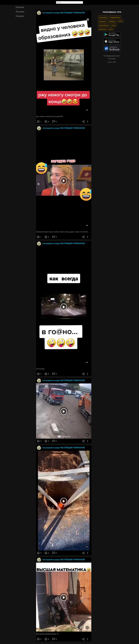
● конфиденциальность (112, 56)
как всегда (40, 369)
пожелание (103, 17)
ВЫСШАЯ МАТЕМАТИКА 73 (47, 634)
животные (103, 29)
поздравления (115, 17)
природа (112, 21)
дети (111, 29)
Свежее (20, 16)
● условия (112, 59)
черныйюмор (104, 25)
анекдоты (103, 21)
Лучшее (20, 11)
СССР (120, 21)
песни (114, 25)
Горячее (20, 7)
